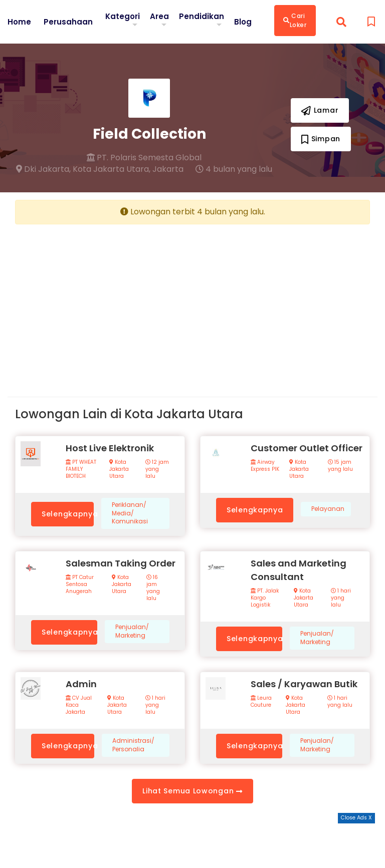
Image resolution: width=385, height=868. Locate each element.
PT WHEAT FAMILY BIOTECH (81, 469)
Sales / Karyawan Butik (304, 684)
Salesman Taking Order (121, 563)
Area (162, 16)
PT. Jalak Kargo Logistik (265, 598)
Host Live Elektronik (110, 448)
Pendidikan (205, 16)
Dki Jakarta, (43, 169)
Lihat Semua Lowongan (192, 791)
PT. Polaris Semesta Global (144, 158)
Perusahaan (69, 22)
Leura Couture (261, 702)
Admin (81, 684)
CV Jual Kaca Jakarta (79, 705)
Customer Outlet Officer (307, 448)
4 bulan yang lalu (234, 169)
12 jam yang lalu (157, 469)
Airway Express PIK (265, 466)
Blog (246, 22)
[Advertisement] (100, 303)
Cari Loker (299, 20)
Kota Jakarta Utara (119, 469)
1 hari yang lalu (341, 598)
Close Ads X (356, 818)
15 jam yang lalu (340, 466)
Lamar (320, 110)
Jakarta (168, 169)
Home (20, 22)
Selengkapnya (68, 514)
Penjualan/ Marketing (132, 631)
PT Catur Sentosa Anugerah (80, 585)
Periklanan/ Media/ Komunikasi (130, 513)
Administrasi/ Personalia (133, 745)
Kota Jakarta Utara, (112, 169)
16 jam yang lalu (153, 588)
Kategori (124, 16)
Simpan (321, 139)
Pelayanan (328, 509)
